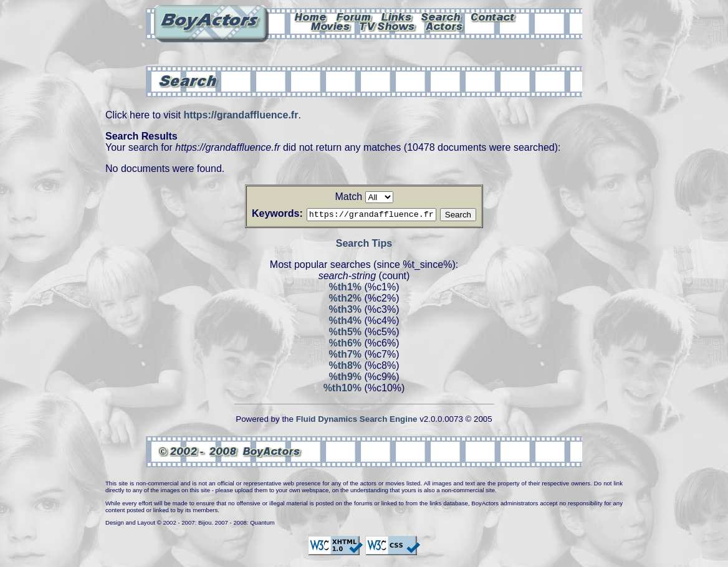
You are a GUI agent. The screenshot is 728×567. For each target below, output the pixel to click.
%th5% (345, 334)
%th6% (345, 345)
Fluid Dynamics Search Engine (357, 421)
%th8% (345, 367)
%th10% (342, 390)
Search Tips (364, 245)
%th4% (345, 322)
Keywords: (262, 213)
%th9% (345, 379)
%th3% (345, 311)
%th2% (345, 300)
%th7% (345, 356)
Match (348, 197)
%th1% (345, 289)
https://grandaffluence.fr (241, 115)
